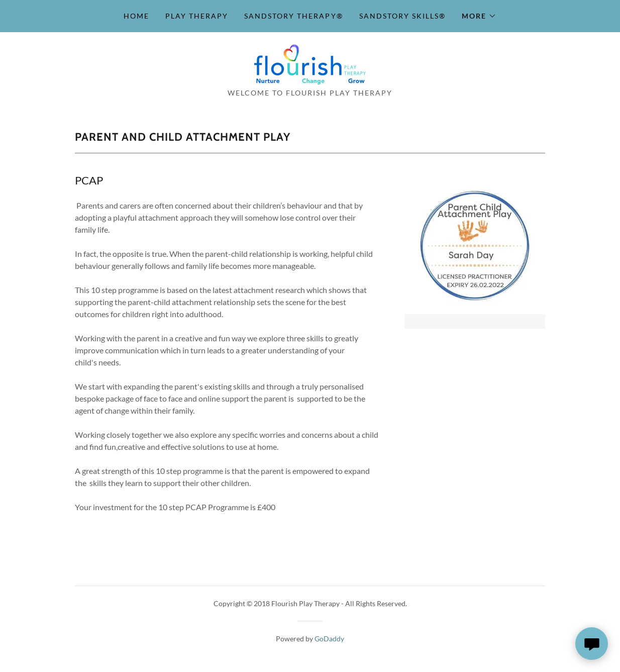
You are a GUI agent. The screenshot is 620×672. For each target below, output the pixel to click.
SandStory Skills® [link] (402, 16)
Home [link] (136, 16)
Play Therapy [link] (197, 16)
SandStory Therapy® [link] (293, 16)
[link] (310, 63)
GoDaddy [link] (329, 639)
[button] (479, 16)
